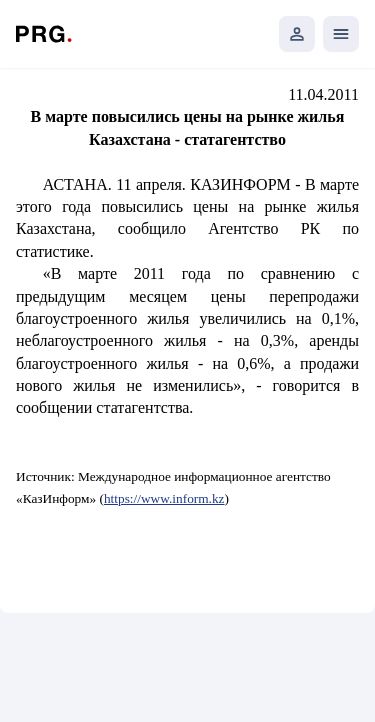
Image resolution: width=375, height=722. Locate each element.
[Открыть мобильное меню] (341, 34)
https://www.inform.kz (164, 498)
